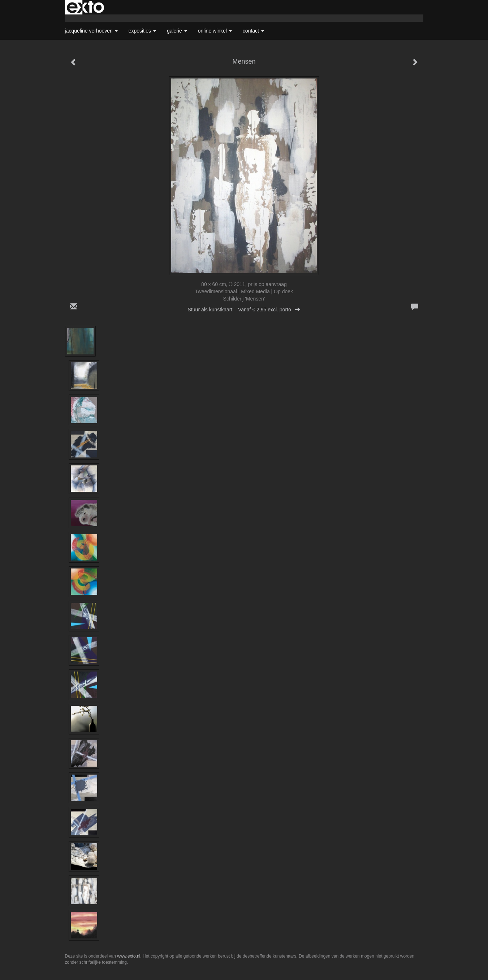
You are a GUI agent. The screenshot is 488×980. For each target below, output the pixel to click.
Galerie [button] (177, 31)
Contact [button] (253, 31)
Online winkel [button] (215, 31)
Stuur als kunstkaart (244, 310)
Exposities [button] (142, 31)
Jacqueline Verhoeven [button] (91, 31)
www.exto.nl (129, 956)
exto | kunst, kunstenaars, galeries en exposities (85, 7)
